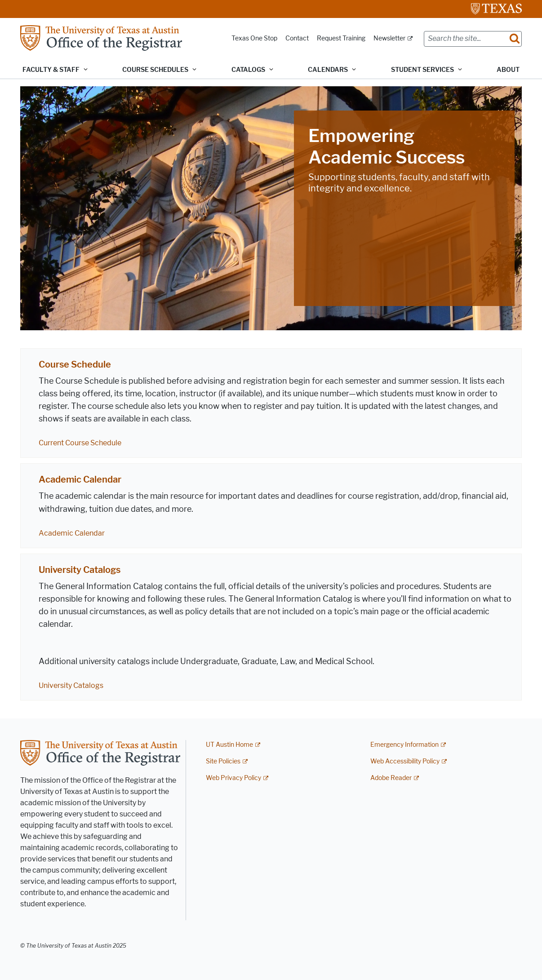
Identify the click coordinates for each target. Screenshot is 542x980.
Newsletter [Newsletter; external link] (389, 38)
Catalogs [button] (248, 70)
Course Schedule (75, 364)
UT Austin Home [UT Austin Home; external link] (229, 745)
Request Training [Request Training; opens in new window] (341, 38)
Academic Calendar (80, 479)
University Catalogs (80, 570)
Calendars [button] (328, 70)
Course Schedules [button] (155, 70)
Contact (297, 38)
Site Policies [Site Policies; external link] (223, 761)
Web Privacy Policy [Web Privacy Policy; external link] (233, 778)
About (508, 70)
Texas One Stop (254, 38)
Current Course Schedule (80, 443)
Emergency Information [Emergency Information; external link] (404, 745)
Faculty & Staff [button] (51, 70)
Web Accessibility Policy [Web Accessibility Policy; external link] (405, 761)
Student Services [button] (422, 70)
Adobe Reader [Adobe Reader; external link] (391, 778)
